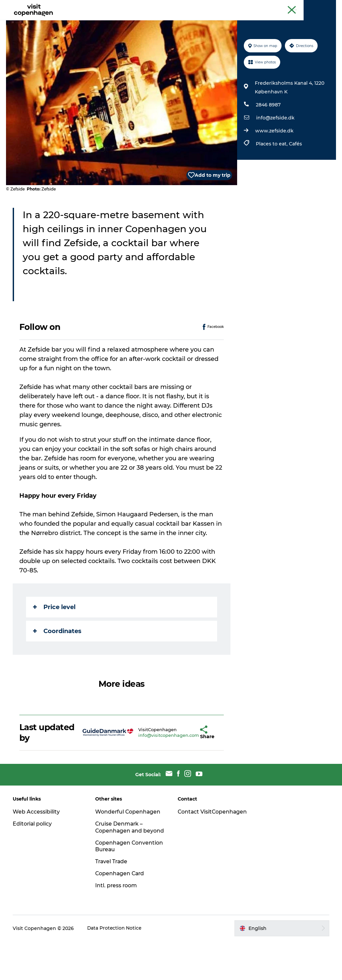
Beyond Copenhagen (272, 6)
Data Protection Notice (116, 967)
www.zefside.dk (274, 162)
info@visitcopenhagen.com (153, 767)
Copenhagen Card (317, 6)
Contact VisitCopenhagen (201, 847)
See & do (87, 22)
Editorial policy (33, 855)
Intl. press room (117, 924)
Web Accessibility (37, 843)
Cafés (295, 175)
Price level (55, 639)
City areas (158, 22)
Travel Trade (112, 900)
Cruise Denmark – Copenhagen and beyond (120, 862)
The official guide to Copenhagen (212, 6)
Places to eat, (272, 175)
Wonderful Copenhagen (129, 843)
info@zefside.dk (275, 149)
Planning (191, 22)
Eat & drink (122, 22)
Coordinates (58, 663)
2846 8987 (268, 136)
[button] (183, 764)
